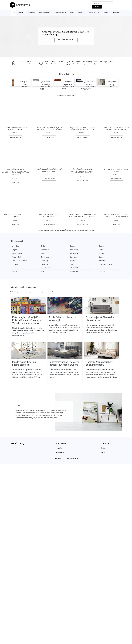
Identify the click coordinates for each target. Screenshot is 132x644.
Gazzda (73, 246)
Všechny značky (61, 444)
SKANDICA (45, 250)
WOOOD (44, 272)
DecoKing (44, 261)
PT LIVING (45, 264)
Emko (43, 246)
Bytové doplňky (44, 13)
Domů (14, 13)
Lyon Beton (16, 246)
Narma (72, 261)
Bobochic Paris (46, 268)
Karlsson (15, 264)
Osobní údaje (105, 444)
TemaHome (45, 257)
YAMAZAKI (74, 268)
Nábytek (21, 13)
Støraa (101, 250)
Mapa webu (60, 452)
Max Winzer (74, 272)
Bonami (102, 246)
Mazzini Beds (17, 257)
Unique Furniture (18, 268)
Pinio (43, 253)
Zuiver (101, 257)
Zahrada (81, 13)
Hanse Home (103, 268)
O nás (103, 448)
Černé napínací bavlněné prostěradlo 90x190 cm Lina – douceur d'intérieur (83, 171)
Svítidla (107, 13)
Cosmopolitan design (106, 264)
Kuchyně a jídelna (60, 13)
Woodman (102, 261)
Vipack (14, 272)
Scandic (102, 253)
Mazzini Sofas (17, 253)
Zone (72, 264)
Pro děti (116, 13)
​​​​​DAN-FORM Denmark (20, 261)
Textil (72, 13)
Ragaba (15, 250)
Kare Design (74, 250)
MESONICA (74, 253)
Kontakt (103, 452)
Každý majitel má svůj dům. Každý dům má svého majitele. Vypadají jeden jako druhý (28, 320)
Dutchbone (74, 257)
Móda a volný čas (94, 13)
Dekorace (31, 13)
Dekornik (102, 272)
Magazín (59, 448)
